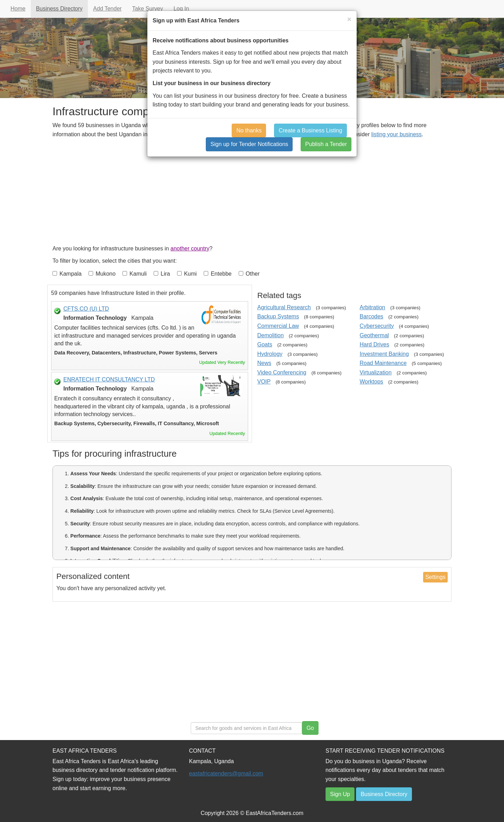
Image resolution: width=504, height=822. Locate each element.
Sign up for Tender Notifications (249, 144)
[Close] (349, 19)
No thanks (249, 130)
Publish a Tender (326, 144)
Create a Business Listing (310, 130)
